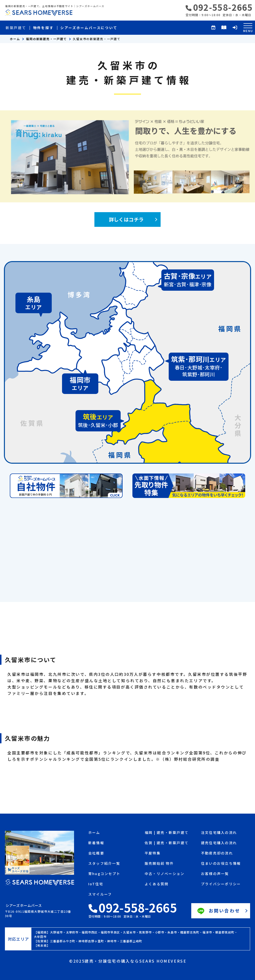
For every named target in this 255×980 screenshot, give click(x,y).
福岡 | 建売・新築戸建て (167, 833)
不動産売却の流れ (217, 853)
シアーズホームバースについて (89, 28)
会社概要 (96, 853)
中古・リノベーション (165, 874)
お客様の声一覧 (215, 874)
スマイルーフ (100, 894)
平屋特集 (153, 853)
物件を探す (43, 28)
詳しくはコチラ (126, 219)
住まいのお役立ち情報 (221, 864)
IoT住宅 (96, 884)
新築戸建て (16, 28)
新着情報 (96, 843)
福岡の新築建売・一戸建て (46, 39)
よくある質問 (157, 884)
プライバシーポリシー (221, 884)
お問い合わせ (218, 911)
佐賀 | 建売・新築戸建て (167, 843)
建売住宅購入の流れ (219, 843)
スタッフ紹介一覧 (104, 864)
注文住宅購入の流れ (219, 833)
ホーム (15, 39)
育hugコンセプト (104, 874)
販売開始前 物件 (159, 864)
